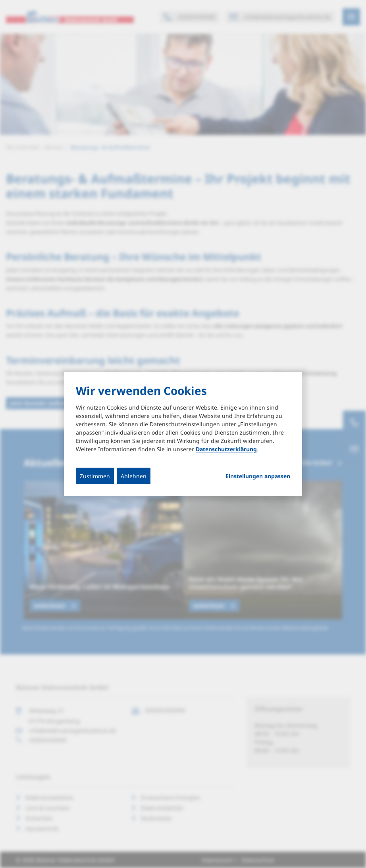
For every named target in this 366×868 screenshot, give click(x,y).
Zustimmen (95, 476)
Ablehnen (134, 476)
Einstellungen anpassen (258, 476)
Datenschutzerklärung (226, 449)
